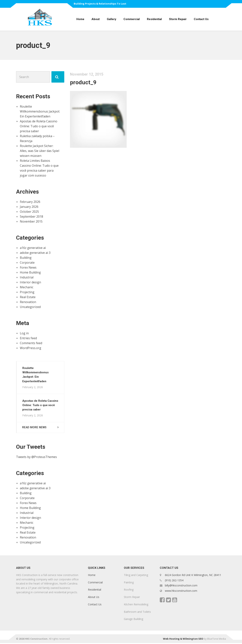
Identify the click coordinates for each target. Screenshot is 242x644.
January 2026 (29, 207)
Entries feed (28, 338)
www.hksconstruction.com (181, 592)
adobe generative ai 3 (35, 253)
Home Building (30, 272)
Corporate (27, 263)
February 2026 (30, 202)
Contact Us (201, 19)
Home (80, 19)
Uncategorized (30, 307)
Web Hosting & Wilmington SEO (183, 640)
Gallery (112, 19)
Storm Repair (178, 19)
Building (26, 258)
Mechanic (27, 287)
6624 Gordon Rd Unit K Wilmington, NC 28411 (193, 576)
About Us (94, 598)
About (96, 19)
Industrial (27, 277)
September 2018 (31, 216)
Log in (24, 333)
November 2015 (31, 221)
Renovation (28, 302)
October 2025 (29, 212)
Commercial (132, 19)
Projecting (27, 292)
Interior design (30, 282)
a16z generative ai (33, 248)
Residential (154, 19)
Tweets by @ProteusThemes (36, 458)
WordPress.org (31, 348)
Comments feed (31, 343)
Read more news (35, 428)
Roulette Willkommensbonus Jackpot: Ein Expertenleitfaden (40, 111)
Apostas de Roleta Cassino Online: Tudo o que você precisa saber (39, 126)
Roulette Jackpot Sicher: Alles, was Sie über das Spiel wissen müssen (40, 151)
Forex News (28, 267)
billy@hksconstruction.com (181, 586)
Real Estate (28, 297)
